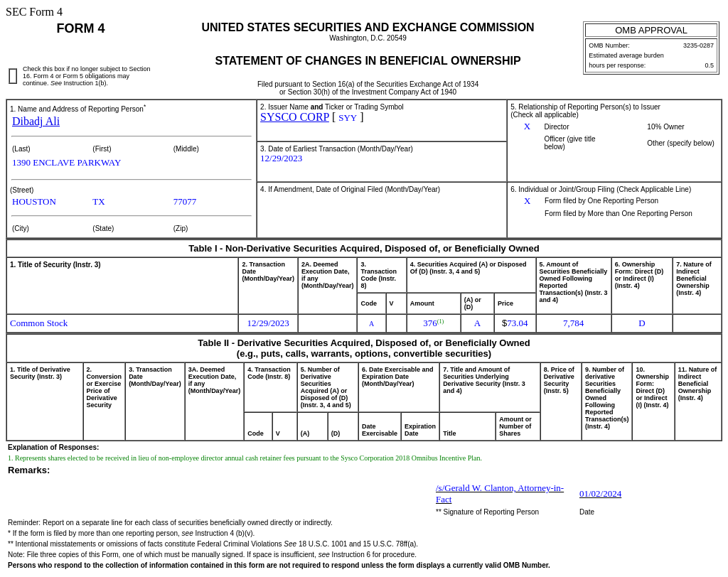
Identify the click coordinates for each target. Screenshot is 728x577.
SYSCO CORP (295, 117)
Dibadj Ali (36, 121)
